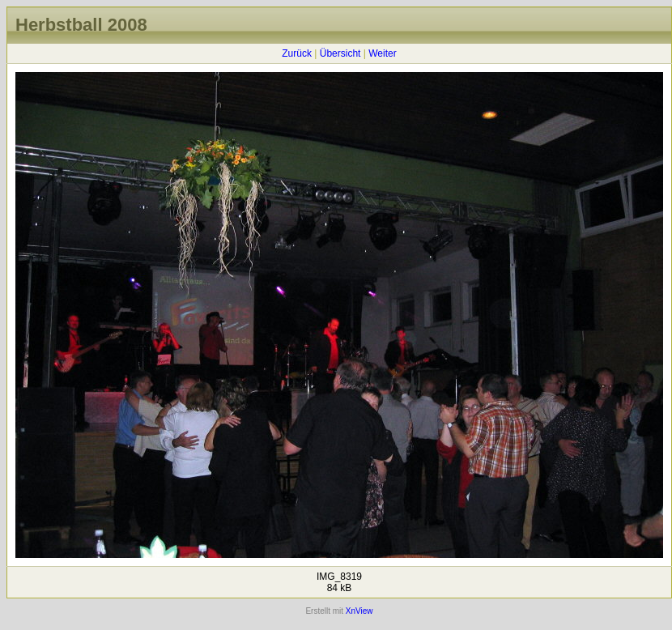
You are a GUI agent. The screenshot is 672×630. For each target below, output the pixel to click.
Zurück (297, 53)
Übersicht (340, 53)
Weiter (382, 53)
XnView (359, 611)
